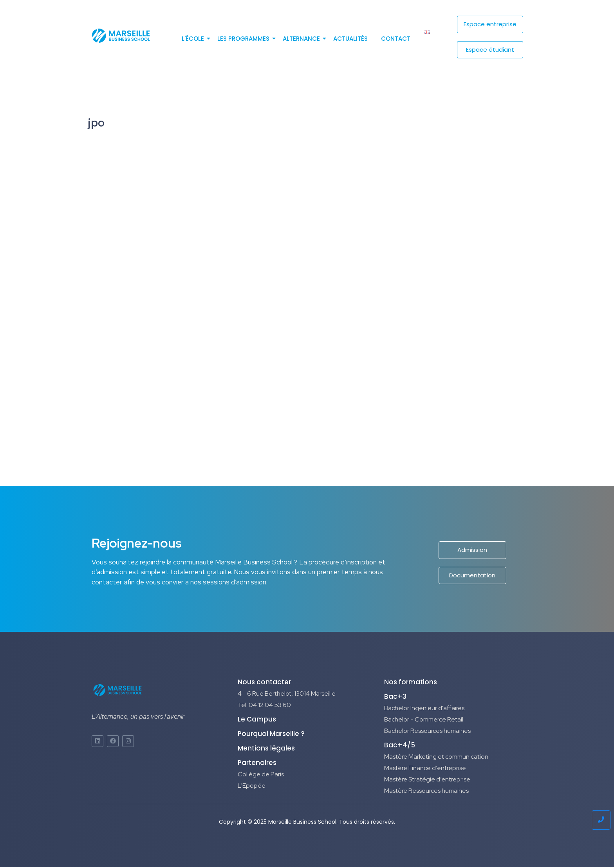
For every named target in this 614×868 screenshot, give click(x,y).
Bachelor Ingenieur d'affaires (424, 709)
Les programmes (245, 39)
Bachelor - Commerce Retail (424, 721)
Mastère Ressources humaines (426, 792)
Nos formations (411, 683)
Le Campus (257, 720)
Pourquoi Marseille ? (271, 735)
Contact (396, 39)
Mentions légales (266, 749)
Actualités (350, 39)
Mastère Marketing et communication (436, 758)
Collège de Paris (261, 775)
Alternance (303, 39)
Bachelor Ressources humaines (427, 732)
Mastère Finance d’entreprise (425, 769)
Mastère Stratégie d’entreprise (427, 780)
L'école (194, 39)
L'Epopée (252, 787)
